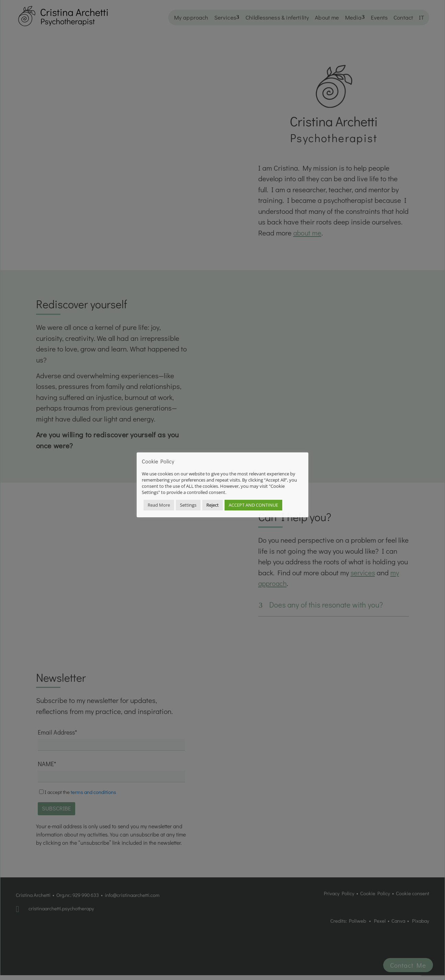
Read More (159, 505)
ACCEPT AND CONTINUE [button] (253, 505)
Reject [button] (213, 505)
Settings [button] (188, 505)
